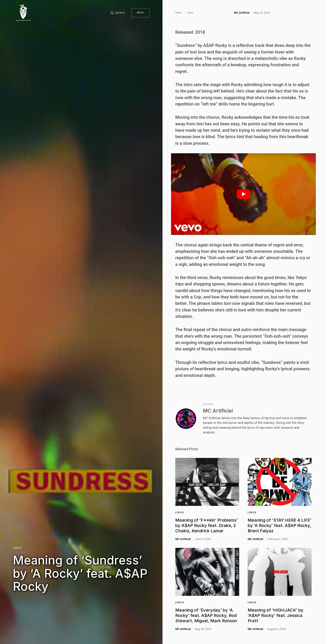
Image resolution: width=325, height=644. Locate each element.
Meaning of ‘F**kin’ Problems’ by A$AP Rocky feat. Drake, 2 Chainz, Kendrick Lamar (206, 525)
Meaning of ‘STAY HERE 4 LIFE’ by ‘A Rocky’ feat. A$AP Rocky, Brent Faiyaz (280, 525)
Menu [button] (141, 13)
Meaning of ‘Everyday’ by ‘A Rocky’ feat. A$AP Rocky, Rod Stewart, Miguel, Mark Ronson (206, 615)
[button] (117, 13)
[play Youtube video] (243, 194)
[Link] (207, 482)
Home (178, 13)
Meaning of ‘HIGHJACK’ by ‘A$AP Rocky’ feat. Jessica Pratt (276, 615)
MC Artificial (218, 411)
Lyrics (17, 548)
